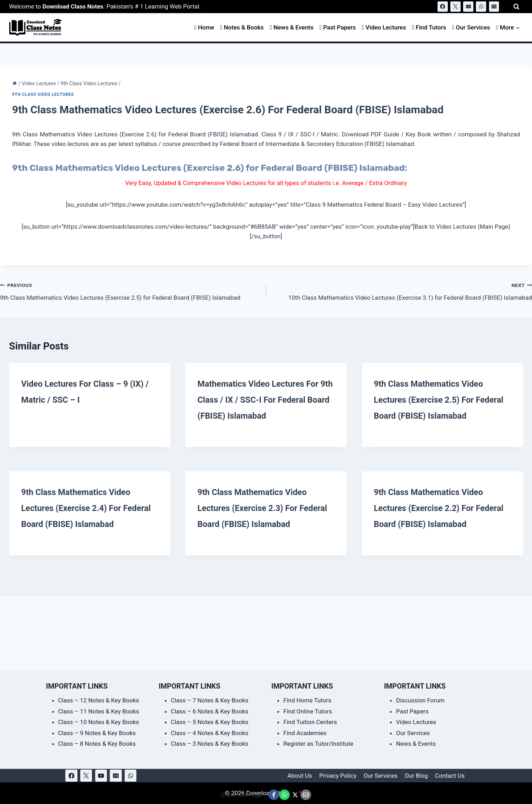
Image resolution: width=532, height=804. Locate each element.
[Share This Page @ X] (295, 795)
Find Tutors (429, 27)
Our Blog (416, 776)
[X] (455, 7)
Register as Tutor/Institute (318, 744)
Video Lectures (384, 27)
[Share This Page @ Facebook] (274, 795)
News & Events (292, 27)
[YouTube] (468, 7)
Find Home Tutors (307, 700)
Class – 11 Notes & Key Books (99, 711)
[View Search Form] (516, 7)
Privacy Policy (338, 776)
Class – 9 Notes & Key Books (97, 733)
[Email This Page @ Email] (306, 795)
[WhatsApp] (481, 7)
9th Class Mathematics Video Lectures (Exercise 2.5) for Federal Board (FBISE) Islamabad (130, 291)
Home (204, 27)
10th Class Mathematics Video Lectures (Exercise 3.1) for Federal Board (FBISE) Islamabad (402, 291)
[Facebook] (443, 7)
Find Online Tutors (308, 711)
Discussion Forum (420, 700)
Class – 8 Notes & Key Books (97, 744)
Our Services (471, 27)
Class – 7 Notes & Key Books (210, 700)
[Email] (494, 7)
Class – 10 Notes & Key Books (99, 722)
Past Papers (338, 27)
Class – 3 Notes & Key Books (210, 744)
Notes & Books (242, 27)
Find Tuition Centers (310, 722)
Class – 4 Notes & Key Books (210, 733)
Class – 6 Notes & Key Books (210, 711)
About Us (300, 776)
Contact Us (450, 776)
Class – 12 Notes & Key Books (99, 700)
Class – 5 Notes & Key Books (210, 722)
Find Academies (305, 733)
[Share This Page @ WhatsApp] (284, 795)
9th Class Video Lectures (43, 94)
